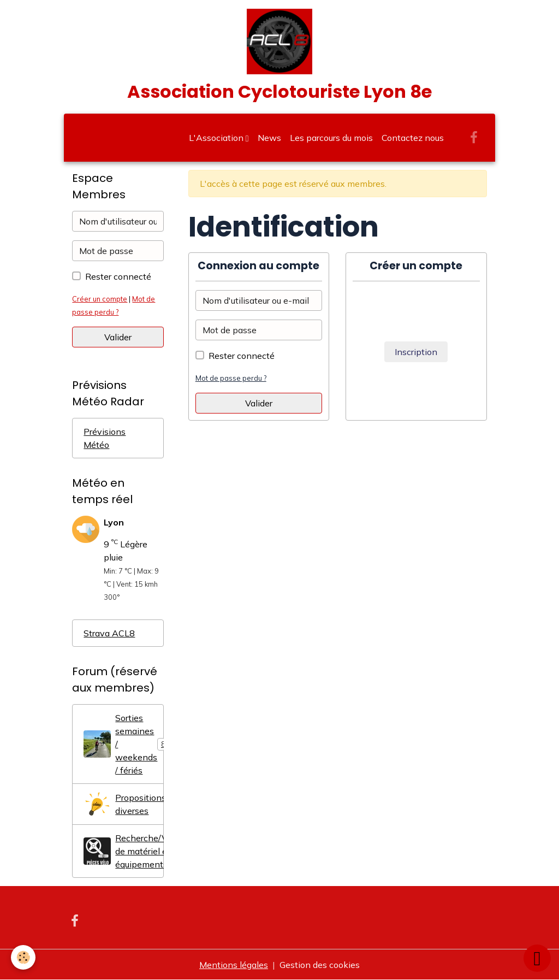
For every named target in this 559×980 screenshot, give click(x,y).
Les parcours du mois (331, 138)
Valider (259, 403)
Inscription (416, 352)
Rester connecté (242, 356)
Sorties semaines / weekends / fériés (123, 744)
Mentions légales (234, 965)
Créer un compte (100, 299)
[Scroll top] (537, 958)
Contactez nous (413, 138)
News (269, 138)
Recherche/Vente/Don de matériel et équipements (123, 851)
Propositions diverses (123, 804)
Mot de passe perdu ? (231, 378)
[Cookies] (23, 957)
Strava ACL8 (109, 633)
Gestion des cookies (320, 965)
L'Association (217, 138)
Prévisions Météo (105, 438)
